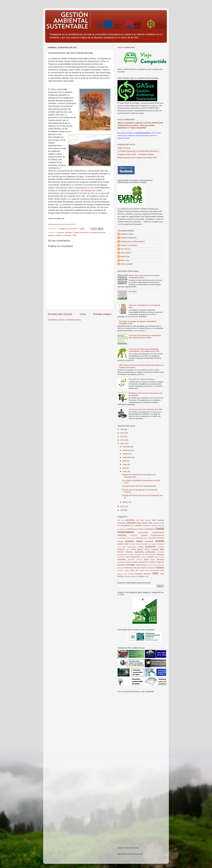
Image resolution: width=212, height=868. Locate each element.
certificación (149, 529)
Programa (160, 562)
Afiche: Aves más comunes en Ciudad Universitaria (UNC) (144, 277)
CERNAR (141, 529)
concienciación (158, 532)
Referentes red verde (133, 568)
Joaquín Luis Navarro (129, 245)
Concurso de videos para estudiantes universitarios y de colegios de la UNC (144, 350)
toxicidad (131, 574)
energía (120, 541)
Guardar (126, 138)
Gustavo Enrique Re (128, 238)
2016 (123, 429)
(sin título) (133, 292)
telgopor (120, 574)
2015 (123, 433)
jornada (131, 555)
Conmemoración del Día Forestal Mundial (139, 486)
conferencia (134, 535)
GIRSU (147, 549)
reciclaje (130, 565)
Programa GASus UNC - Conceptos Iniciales (136, 154)
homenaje (155, 549)
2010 (123, 510)
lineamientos (135, 557)
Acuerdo (148, 520)
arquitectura (157, 523)
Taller (162, 570)
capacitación (146, 526)
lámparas (160, 554)
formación (161, 547)
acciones (60, 232)
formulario (121, 549)
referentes (121, 568)
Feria (119, 547)
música (162, 557)
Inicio (83, 314)
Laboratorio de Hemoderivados (145, 555)
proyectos (121, 565)
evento (160, 541)
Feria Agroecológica (130, 547)
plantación (160, 560)
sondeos (142, 570)
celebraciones (132, 529)
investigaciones (122, 555)
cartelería (154, 526)
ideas (162, 549)
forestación (67, 235)
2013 (123, 440)
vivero (147, 576)
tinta (125, 574)
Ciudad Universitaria (81, 232)
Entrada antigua (102, 314)
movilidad (150, 557)
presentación (143, 562)
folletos (141, 547)
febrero (126, 502)
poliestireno (121, 562)
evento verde (123, 544)
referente (161, 565)
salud (132, 570)
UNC (74, 235)
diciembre (127, 447)
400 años (121, 520)
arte (163, 523)
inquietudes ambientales (145, 552)
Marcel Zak (125, 257)
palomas (139, 560)
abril (124, 468)
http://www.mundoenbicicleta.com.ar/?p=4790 (62, 224)
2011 (123, 506)
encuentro (160, 538)
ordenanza (131, 560)
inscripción (161, 552)
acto (142, 520)
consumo (139, 538)
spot (147, 570)
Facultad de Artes (135, 544)
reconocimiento (141, 565)
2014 (123, 436)
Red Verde (154, 565)
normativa (121, 559)
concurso (122, 535)
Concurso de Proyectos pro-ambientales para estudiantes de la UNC (145, 337)
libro (128, 557)
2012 (123, 444)
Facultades (161, 544)
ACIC (138, 520)
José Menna (125, 249)
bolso (132, 526)
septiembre (127, 457)
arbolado (68, 232)
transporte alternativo (143, 574)
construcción (131, 538)
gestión (140, 549)
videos (141, 576)
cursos (146, 538)
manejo (143, 557)
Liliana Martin (126, 253)
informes (121, 552)
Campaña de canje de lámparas (141, 379)
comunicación (143, 533)
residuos (160, 567)
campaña (138, 526)
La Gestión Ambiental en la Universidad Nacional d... (139, 151)
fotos (128, 549)
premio (135, 562)
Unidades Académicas (131, 576)
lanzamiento (121, 557)
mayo (125, 464)
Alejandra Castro (127, 234)
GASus (133, 549)
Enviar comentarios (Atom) (70, 320)
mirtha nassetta (126, 264)
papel (146, 559)
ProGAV (152, 562)
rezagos (127, 570)
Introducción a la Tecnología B (132, 242)
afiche (154, 520)
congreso (144, 535)
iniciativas (129, 552)
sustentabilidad (154, 570)
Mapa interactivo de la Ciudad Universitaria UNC (137, 158)
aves (119, 526)
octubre (126, 454)
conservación (122, 538)
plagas (153, 560)
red (148, 565)
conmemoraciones (98, 232)
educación (152, 538)
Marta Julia (125, 260)
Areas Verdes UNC (144, 523)
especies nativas (55, 235)
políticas (129, 562)
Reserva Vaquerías (148, 568)
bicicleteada (126, 526)
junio (125, 461)
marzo (125, 471)
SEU (137, 570)
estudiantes (149, 541)
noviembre (127, 450)
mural (157, 557)
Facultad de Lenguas (149, 544)
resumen (120, 570)
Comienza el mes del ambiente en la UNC (146, 409)
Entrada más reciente (60, 314)
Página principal (124, 148)
